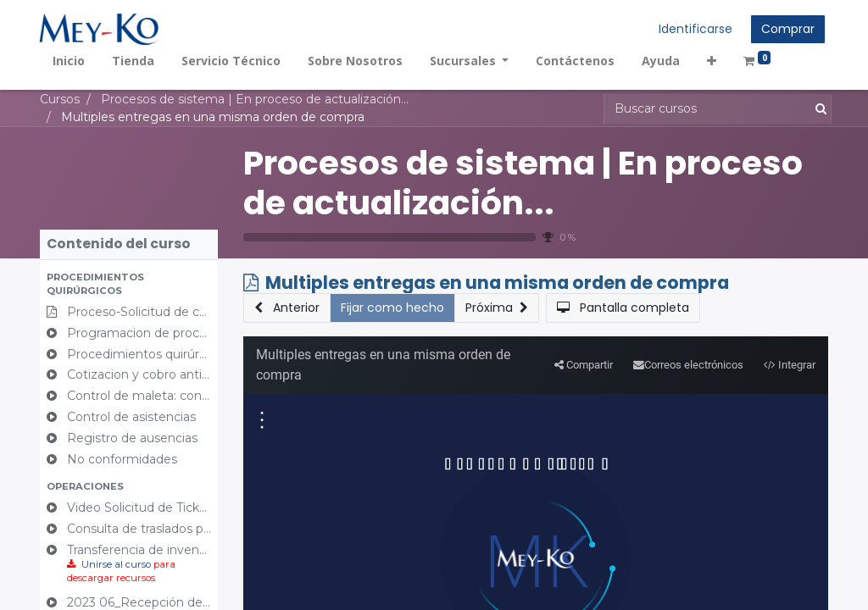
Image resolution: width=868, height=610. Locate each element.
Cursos (60, 99)
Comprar (787, 29)
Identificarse (695, 29)
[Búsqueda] (818, 109)
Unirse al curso (116, 564)
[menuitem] (70, 61)
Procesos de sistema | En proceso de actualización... (523, 183)
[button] (713, 61)
